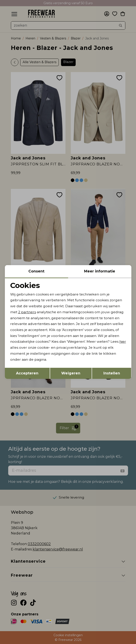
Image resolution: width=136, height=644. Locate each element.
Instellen (112, 374)
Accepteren (27, 374)
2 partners (28, 312)
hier (37, 348)
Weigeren (71, 374)
